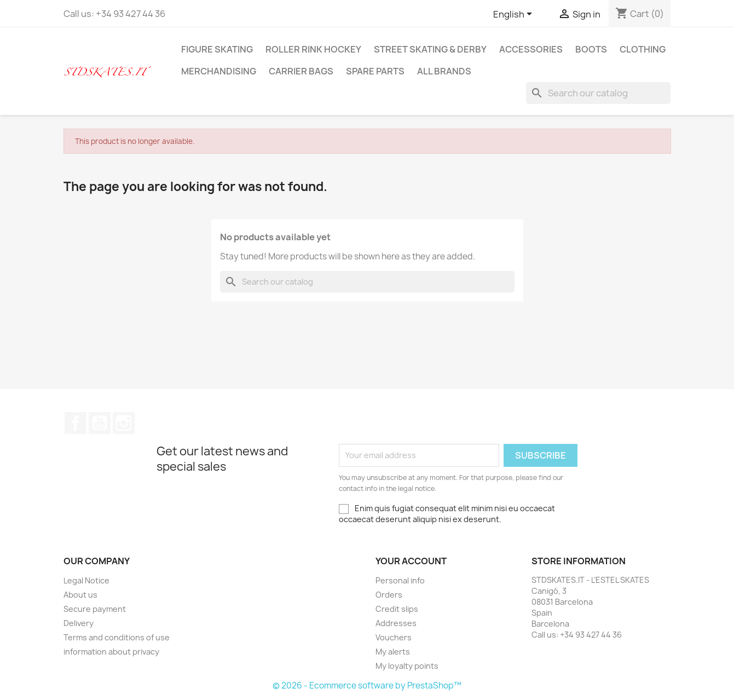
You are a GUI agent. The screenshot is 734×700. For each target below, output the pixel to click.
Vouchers (394, 637)
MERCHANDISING (219, 71)
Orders (389, 595)
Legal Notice (86, 580)
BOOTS (591, 49)
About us (80, 595)
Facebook (76, 423)
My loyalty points (407, 666)
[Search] (598, 93)
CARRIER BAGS (301, 71)
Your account (411, 561)
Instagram (124, 423)
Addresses (396, 623)
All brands (444, 71)
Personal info (400, 580)
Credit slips (397, 609)
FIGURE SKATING (217, 49)
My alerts (393, 652)
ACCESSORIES (531, 49)
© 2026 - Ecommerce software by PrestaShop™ (367, 685)
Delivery (79, 623)
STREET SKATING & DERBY (430, 49)
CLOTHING (643, 49)
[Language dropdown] (515, 15)
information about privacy (111, 652)
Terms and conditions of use (117, 637)
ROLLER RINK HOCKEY (313, 49)
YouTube (100, 423)
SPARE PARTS (375, 71)
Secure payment (95, 609)
